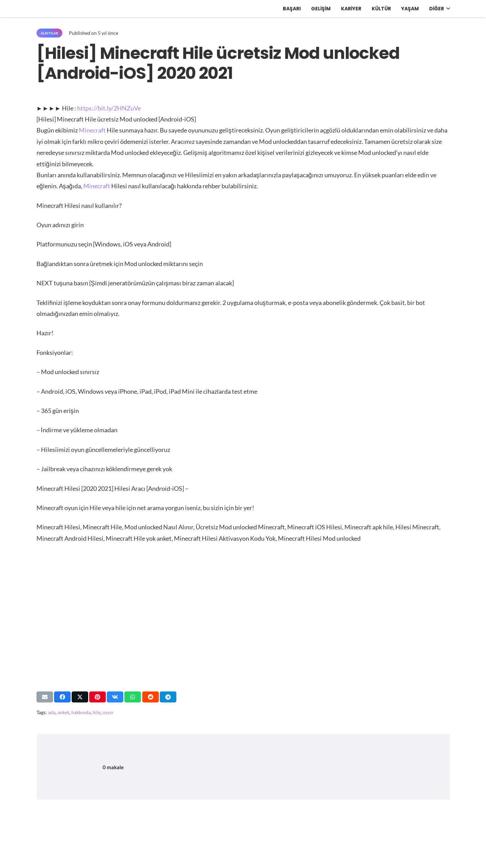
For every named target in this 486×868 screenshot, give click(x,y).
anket (63, 712)
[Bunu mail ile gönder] (45, 697)
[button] (447, 9)
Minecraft (92, 130)
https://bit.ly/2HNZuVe (109, 108)
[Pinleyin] (97, 697)
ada (52, 712)
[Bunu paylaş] (62, 697)
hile (97, 712)
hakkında (81, 712)
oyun (108, 712)
